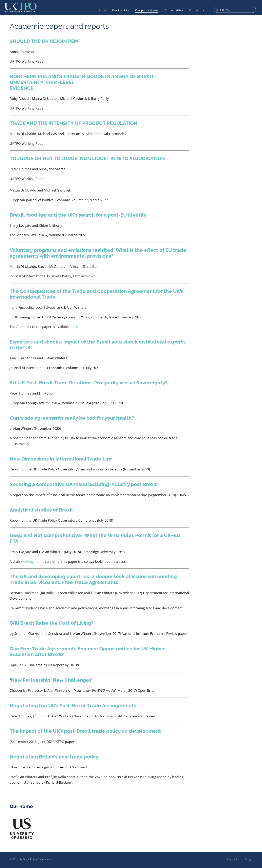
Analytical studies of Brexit (41, 510)
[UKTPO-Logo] (20, 4)
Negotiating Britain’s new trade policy (54, 757)
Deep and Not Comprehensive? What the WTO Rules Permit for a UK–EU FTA (95, 538)
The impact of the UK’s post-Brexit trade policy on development (85, 731)
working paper (33, 562)
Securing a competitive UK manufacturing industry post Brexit (83, 484)
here (74, 327)
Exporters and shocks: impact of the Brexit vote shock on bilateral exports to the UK (98, 345)
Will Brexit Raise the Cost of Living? (52, 623)
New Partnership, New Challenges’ (52, 680)
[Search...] (235, 10)
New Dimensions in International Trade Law (61, 459)
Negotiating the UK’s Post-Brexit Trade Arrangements (73, 706)
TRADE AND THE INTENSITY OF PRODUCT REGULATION (74, 123)
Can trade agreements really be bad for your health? (72, 418)
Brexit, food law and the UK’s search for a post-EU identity (78, 215)
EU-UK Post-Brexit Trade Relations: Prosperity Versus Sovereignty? (89, 383)
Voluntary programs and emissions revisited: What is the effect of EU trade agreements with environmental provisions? (98, 253)
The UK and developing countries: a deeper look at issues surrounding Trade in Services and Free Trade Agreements (93, 579)
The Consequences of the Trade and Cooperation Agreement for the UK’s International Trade (96, 294)
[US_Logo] (22, 819)
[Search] (217, 10)
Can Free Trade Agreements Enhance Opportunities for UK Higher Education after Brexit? (87, 652)
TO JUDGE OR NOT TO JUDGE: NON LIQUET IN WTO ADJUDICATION (87, 158)
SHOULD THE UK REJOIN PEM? (45, 41)
